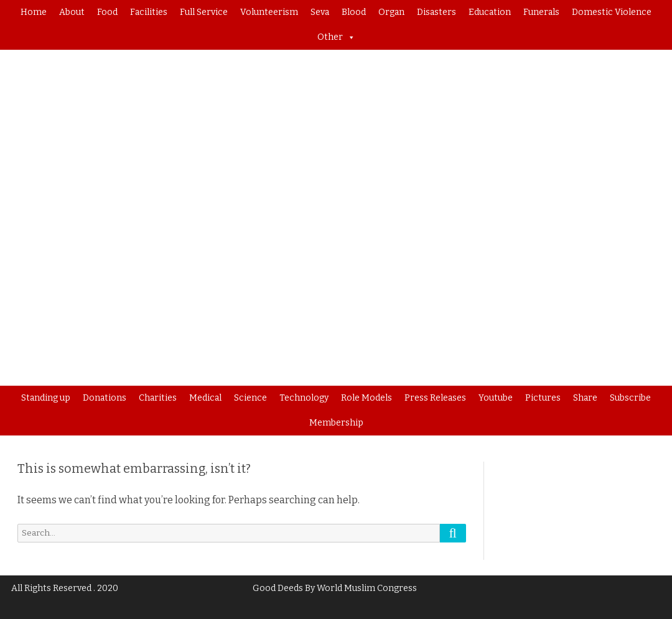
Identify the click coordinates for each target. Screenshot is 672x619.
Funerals (541, 12)
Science (250, 398)
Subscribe (630, 398)
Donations (105, 398)
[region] (336, 218)
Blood (354, 12)
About (72, 12)
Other (336, 37)
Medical (205, 398)
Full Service (204, 12)
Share (585, 398)
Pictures (543, 398)
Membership (336, 423)
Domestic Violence (612, 12)
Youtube (496, 398)
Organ (391, 12)
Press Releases (435, 398)
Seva (320, 12)
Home (34, 12)
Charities (158, 398)
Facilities (149, 12)
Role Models (366, 398)
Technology (304, 398)
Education (490, 12)
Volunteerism (269, 12)
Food (107, 12)
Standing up (46, 398)
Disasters (436, 12)
